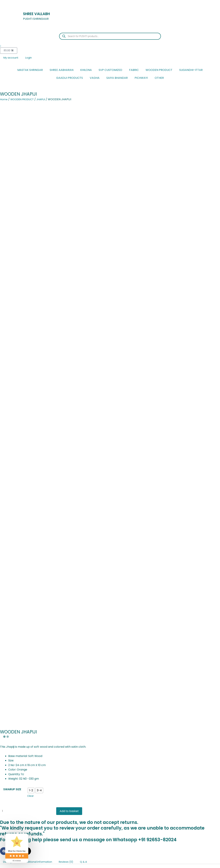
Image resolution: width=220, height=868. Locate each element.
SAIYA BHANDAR (117, 78)
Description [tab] (11, 273)
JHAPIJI (45, 100)
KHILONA (86, 70)
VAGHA (95, 78)
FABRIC (134, 70)
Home (4, 100)
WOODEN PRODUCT (159, 70)
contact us (95, 326)
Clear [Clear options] (31, 206)
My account (11, 58)
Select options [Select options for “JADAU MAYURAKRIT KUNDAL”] (166, 787)
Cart (110, 846)
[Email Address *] (53, 506)
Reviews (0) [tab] (71, 273)
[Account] (110, 853)
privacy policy (42, 536)
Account (110, 860)
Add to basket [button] (54, 784)
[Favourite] (110, 810)
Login (30, 58)
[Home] (110, 825)
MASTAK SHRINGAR (30, 70)
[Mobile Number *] (53, 517)
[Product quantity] (29, 222)
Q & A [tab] (90, 273)
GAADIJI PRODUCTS (70, 78)
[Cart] (110, 839)
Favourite (110, 817)
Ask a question (204, 640)
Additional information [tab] (41, 273)
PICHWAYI (141, 78)
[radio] (31, 201)
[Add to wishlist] (4, 740)
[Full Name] (53, 495)
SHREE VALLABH (40, 14)
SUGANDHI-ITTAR (191, 70)
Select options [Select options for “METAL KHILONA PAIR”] (17, 784)
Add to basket (73, 222)
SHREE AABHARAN (62, 70)
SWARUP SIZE (12, 200)
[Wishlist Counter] (110, 46)
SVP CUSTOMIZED (110, 70)
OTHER (159, 78)
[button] (4, 262)
